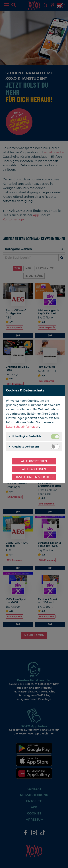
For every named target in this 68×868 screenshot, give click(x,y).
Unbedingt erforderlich (26, 436)
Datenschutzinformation (23, 427)
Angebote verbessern (25, 447)
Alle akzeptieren (34, 461)
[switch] (55, 447)
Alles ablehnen (34, 469)
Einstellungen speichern (34, 477)
